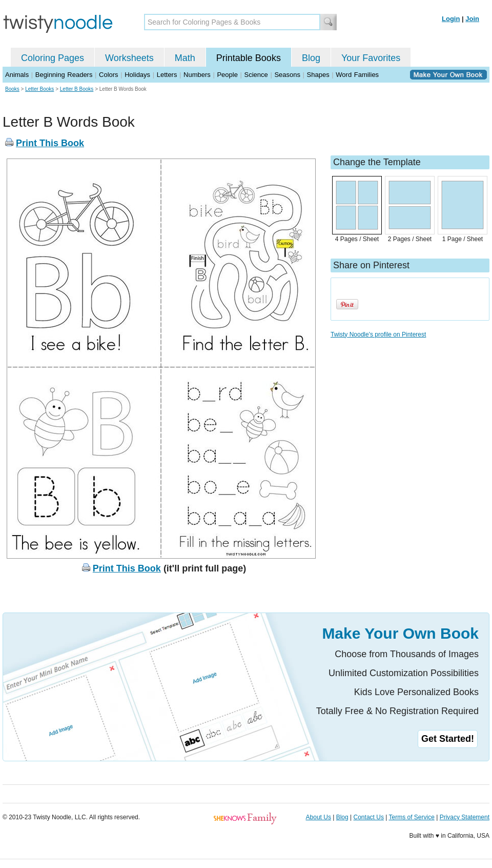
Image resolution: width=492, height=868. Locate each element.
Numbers (197, 75)
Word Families (357, 75)
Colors (109, 75)
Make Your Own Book (400, 633)
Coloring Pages (53, 58)
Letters (167, 75)
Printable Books (249, 58)
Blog (311, 58)
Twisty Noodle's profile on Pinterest (378, 334)
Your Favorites (371, 58)
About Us (319, 817)
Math (185, 58)
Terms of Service (411, 817)
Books (12, 89)
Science (256, 75)
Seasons (287, 75)
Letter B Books (77, 89)
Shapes (318, 75)
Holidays (137, 75)
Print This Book (50, 143)
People (227, 75)
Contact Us (369, 817)
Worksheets (129, 58)
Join (472, 19)
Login (451, 19)
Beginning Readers (64, 75)
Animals (17, 75)
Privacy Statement (465, 817)
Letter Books (39, 89)
